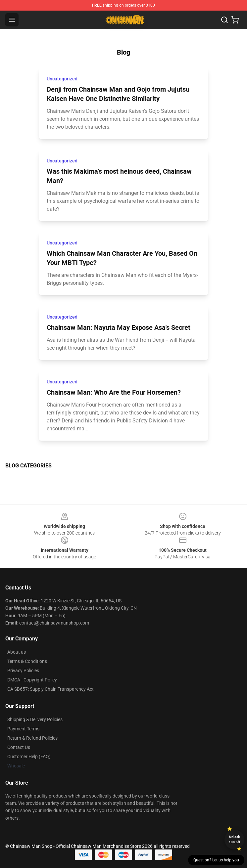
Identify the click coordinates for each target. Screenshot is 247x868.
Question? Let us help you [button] (216, 860)
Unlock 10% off (235, 839)
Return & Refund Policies (32, 738)
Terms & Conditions (27, 661)
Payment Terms (23, 729)
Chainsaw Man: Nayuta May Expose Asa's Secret (119, 327)
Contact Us (19, 747)
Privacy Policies (23, 671)
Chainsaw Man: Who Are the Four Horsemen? (114, 392)
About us (17, 652)
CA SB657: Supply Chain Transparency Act (50, 689)
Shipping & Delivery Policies (35, 719)
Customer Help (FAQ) (29, 757)
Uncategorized (62, 79)
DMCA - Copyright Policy (32, 680)
